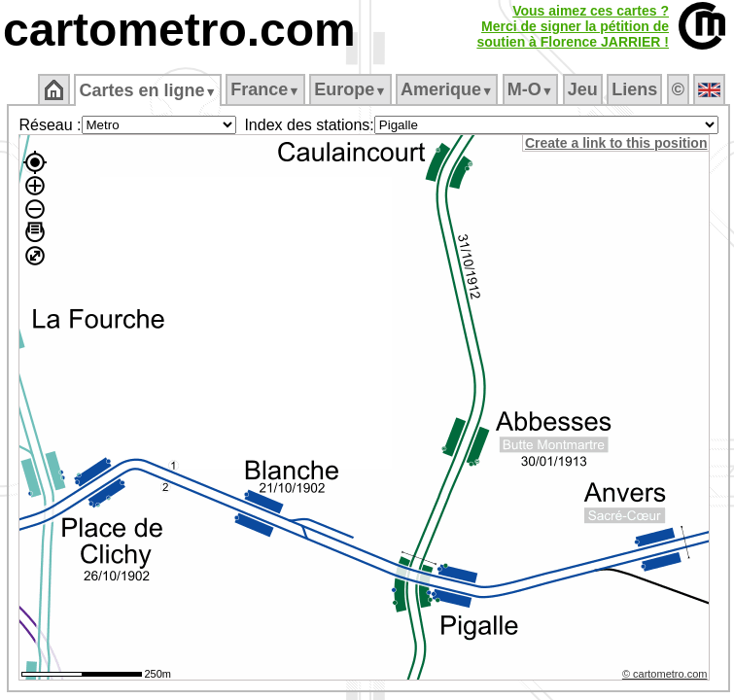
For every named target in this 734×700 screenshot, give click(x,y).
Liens (634, 89)
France (265, 89)
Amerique (447, 89)
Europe (350, 89)
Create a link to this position (616, 143)
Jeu (583, 89)
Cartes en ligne (147, 90)
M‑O (530, 89)
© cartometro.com (665, 674)
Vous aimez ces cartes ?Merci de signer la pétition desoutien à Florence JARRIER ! (573, 26)
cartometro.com (179, 30)
